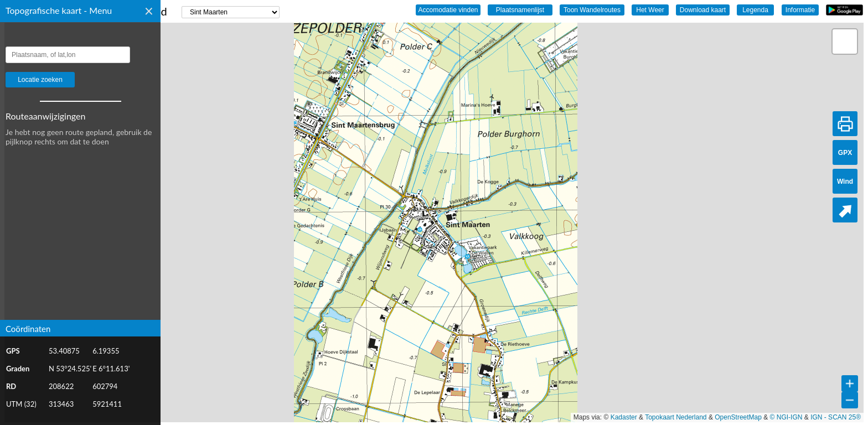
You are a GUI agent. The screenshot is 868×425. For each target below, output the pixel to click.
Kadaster (624, 417)
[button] (845, 42)
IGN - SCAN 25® (836, 417)
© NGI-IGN (786, 417)
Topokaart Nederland (676, 417)
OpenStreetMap (738, 417)
